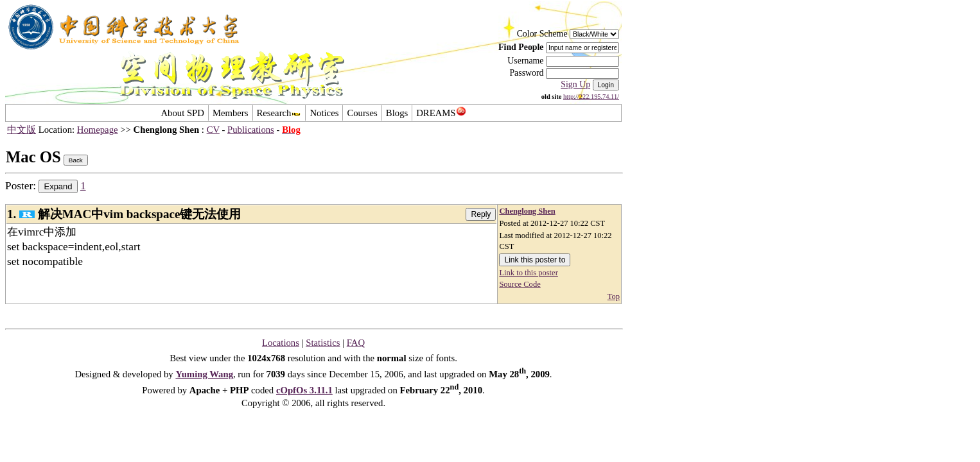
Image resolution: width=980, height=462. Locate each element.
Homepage (98, 130)
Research (279, 113)
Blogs (397, 113)
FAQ (356, 343)
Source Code (520, 284)
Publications (251, 130)
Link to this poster (528, 273)
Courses (362, 113)
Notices (324, 113)
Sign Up (575, 84)
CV (213, 130)
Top (614, 296)
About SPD (182, 113)
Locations (281, 343)
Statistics (323, 343)
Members (231, 113)
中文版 (22, 130)
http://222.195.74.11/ (591, 97)
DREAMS (441, 113)
